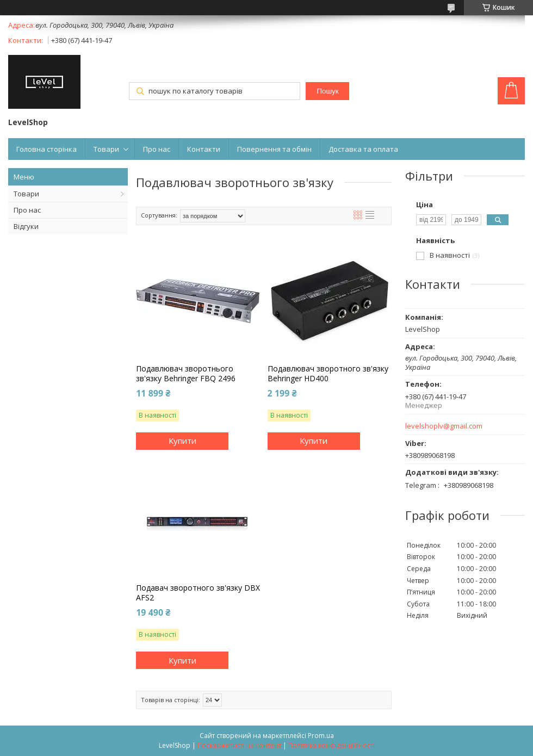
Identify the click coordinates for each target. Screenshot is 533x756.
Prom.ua (321, 736)
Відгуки (26, 226)
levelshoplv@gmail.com (444, 426)
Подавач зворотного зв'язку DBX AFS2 (198, 593)
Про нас (157, 149)
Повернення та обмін (274, 149)
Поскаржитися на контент (239, 745)
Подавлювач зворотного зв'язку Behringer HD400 (328, 374)
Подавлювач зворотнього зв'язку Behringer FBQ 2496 (186, 374)
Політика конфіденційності (331, 745)
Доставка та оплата (363, 149)
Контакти (204, 149)
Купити (182, 441)
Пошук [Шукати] (327, 91)
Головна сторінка (47, 149)
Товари (106, 149)
